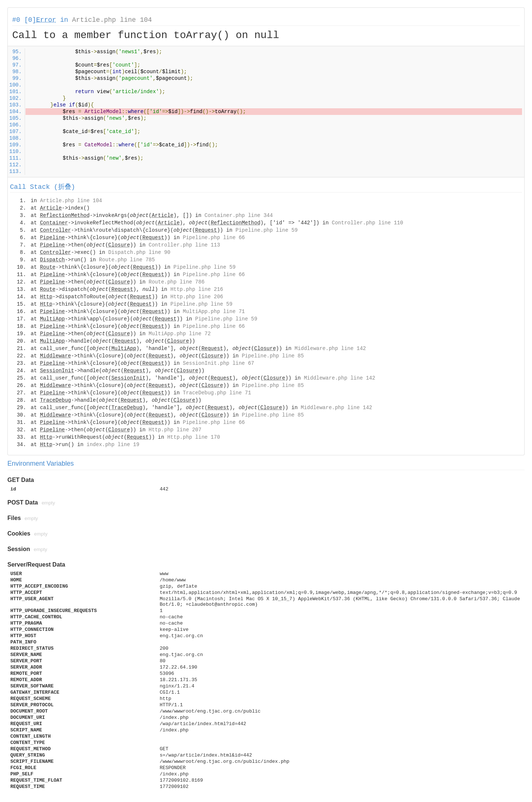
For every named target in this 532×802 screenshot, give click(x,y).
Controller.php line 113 (184, 245)
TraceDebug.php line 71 (217, 393)
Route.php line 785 (127, 260)
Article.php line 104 (112, 20)
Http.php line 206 (197, 297)
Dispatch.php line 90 (139, 252)
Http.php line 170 (194, 437)
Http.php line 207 (175, 430)
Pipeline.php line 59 (267, 230)
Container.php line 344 (239, 215)
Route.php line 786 (176, 282)
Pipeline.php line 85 (273, 356)
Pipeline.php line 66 (214, 238)
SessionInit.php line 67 (219, 363)
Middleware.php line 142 (330, 349)
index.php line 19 (113, 445)
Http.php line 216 (197, 289)
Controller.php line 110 (367, 223)
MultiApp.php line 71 (214, 312)
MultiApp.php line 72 (180, 334)
